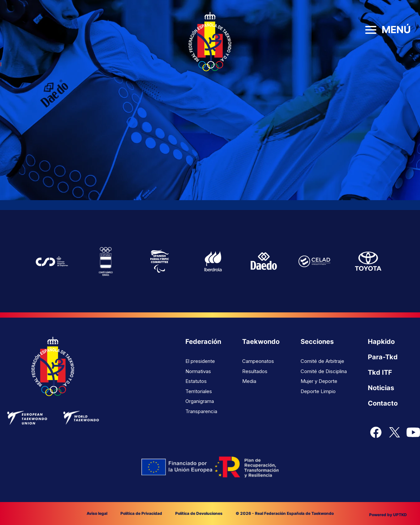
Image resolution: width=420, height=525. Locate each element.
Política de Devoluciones (199, 513)
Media (249, 381)
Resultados (255, 371)
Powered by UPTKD (388, 515)
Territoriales (199, 391)
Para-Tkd (383, 357)
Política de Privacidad (141, 513)
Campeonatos (258, 361)
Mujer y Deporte (319, 381)
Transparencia (201, 411)
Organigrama (200, 401)
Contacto (383, 403)
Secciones (317, 342)
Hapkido (381, 342)
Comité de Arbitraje (322, 361)
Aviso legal (97, 513)
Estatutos (196, 381)
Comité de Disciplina (324, 371)
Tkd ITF (380, 372)
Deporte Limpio (318, 391)
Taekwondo (261, 342)
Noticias (381, 388)
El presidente (200, 361)
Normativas (198, 371)
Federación (203, 342)
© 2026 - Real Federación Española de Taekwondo (285, 513)
